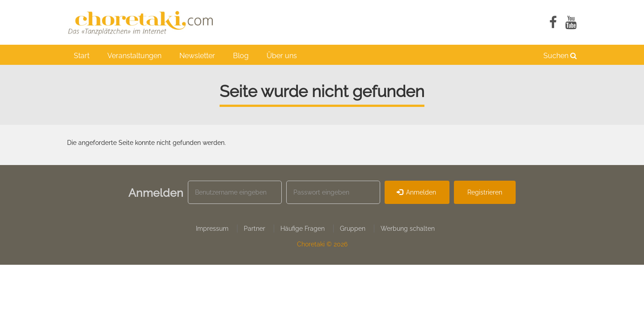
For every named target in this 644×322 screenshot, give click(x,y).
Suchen (560, 56)
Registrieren (485, 192)
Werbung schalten (408, 229)
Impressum (212, 229)
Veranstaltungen (134, 56)
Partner (254, 229)
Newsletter (197, 56)
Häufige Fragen (303, 229)
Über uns (282, 56)
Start (82, 56)
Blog (241, 56)
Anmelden (417, 192)
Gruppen (353, 229)
